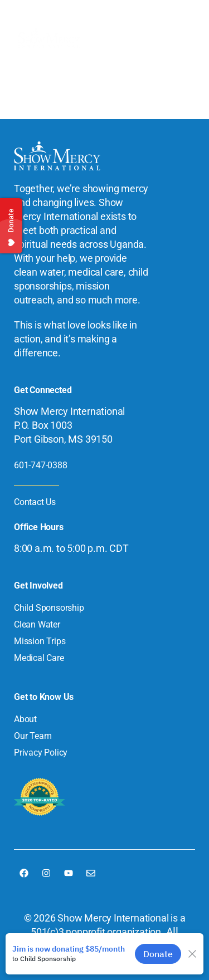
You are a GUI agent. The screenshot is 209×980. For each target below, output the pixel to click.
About (25, 719)
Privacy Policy (41, 753)
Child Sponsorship (49, 608)
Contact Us (35, 502)
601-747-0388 (41, 465)
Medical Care (39, 658)
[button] (181, 38)
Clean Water (37, 624)
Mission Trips (40, 641)
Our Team (33, 736)
